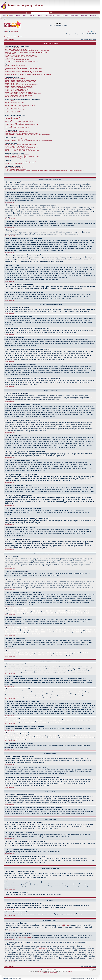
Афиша (18, 16)
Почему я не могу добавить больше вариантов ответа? (21, 85)
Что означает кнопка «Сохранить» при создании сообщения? (23, 94)
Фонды (40, 16)
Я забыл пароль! (10, 54)
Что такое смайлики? (11, 104)
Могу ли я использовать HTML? (14, 102)
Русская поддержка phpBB (50, 973)
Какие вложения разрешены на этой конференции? (20, 162)
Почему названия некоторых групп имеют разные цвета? (22, 124)
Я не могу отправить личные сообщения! (17, 132)
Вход (6, 32)
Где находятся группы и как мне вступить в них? (19, 121)
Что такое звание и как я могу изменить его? (18, 73)
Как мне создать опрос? (12, 83)
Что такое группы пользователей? (15, 120)
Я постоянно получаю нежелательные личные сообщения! (22, 133)
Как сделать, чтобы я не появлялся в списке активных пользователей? (26, 52)
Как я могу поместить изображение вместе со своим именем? (23, 71)
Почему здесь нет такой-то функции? (16, 169)
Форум (59, 16)
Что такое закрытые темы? (13, 111)
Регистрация (13, 32)
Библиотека (32, 16)
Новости (11, 16)
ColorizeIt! (70, 971)
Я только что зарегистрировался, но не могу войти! (20, 55)
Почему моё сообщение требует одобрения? (18, 95)
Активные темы (22, 37)
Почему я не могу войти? (12, 48)
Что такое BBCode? (11, 101)
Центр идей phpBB (25, 938)
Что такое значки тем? (11, 113)
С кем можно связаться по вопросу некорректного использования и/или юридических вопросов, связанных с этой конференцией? (44, 171)
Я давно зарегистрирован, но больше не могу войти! (21, 57)
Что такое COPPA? (10, 58)
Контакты (66, 16)
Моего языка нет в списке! (13, 70)
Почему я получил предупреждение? (16, 91)
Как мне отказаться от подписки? (15, 158)
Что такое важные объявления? (14, 107)
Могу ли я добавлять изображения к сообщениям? (20, 105)
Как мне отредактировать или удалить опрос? (19, 86)
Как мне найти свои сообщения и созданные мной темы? (22, 151)
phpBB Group (65, 925)
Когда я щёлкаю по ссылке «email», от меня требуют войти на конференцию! (28, 74)
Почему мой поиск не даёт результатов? (17, 146)
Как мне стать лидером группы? (14, 123)
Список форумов (9, 39)
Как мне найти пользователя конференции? (18, 149)
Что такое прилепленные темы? (14, 110)
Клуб (4, 16)
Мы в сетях (84, 16)
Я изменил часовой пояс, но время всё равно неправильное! (23, 68)
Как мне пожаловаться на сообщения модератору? (20, 92)
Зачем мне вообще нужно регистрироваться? (18, 49)
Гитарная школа (49, 16)
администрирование (50, 974)
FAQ (88, 32)
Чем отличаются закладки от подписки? (17, 155)
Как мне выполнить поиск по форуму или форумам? (20, 145)
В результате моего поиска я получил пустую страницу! (21, 148)
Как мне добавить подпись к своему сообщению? (20, 82)
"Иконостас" (75, 16)
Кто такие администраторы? (13, 117)
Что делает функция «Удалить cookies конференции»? (21, 61)
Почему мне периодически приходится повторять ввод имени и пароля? (27, 51)
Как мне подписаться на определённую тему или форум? (22, 156)
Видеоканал (93, 16)
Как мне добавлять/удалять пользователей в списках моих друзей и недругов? (29, 140)
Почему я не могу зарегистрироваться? (17, 60)
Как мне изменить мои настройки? (15, 65)
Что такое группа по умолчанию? (15, 126)
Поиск (94, 32)
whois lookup (43, 948)
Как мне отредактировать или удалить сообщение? (20, 80)
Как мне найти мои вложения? (14, 163)
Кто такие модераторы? (12, 118)
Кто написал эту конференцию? (14, 168)
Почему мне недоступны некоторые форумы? (19, 88)
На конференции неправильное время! (17, 67)
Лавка (24, 16)
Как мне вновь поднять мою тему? (15, 97)
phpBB (40, 971)
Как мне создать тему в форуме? (15, 79)
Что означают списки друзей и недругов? (17, 139)
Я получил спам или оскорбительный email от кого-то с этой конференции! (27, 135)
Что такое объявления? (12, 108)
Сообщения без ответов (10, 37)
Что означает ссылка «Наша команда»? (17, 127)
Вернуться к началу (10, 190)
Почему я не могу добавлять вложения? (17, 89)
